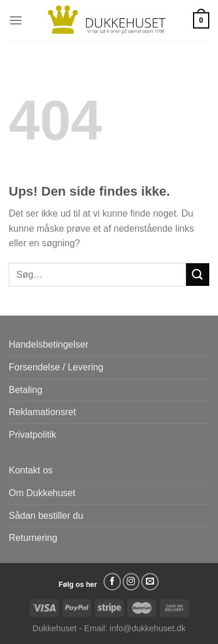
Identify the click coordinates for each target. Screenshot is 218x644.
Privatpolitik (33, 435)
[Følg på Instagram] (131, 582)
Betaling (26, 390)
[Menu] (16, 20)
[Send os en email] (150, 582)
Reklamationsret (42, 412)
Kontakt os (31, 470)
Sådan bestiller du (46, 516)
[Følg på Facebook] (112, 582)
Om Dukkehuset (42, 493)
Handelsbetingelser (49, 344)
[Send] (198, 275)
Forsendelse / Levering (56, 367)
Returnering (33, 538)
